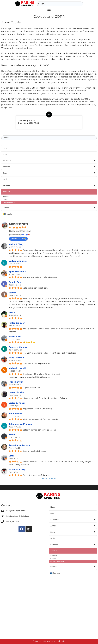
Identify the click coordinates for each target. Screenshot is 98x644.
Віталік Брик (15, 337)
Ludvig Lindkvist (18, 261)
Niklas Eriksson (17, 323)
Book (5, 154)
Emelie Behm (16, 282)
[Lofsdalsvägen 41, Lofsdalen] (3, 516)
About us (49, 192)
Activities (49, 167)
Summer (49, 208)
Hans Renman (16, 358)
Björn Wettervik (17, 272)
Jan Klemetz (15, 414)
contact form (44, 88)
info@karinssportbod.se (16, 511)
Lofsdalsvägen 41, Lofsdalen (18, 516)
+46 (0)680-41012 (13, 521)
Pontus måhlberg (18, 347)
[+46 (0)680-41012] (3, 522)
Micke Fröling (16, 244)
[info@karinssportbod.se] (3, 511)
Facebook (49, 185)
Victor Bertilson (17, 403)
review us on (18, 238)
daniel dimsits (16, 392)
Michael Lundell (17, 368)
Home (5, 148)
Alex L (12, 312)
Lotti (11, 456)
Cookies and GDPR (10, 203)
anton (12, 435)
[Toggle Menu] (49, 10)
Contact (6, 200)
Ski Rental (49, 161)
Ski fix (5, 179)
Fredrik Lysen (16, 382)
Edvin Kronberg (17, 469)
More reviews (49, 478)
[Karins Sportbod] (49, 607)
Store (49, 173)
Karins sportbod (19, 224)
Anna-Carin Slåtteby (20, 445)
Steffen (13, 293)
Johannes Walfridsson (21, 424)
